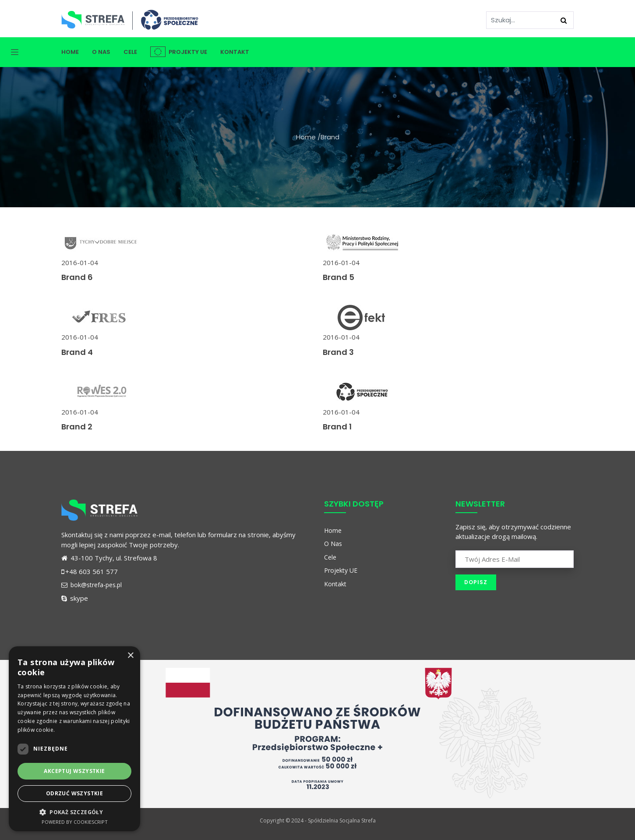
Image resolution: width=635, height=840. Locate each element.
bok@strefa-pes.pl (92, 585)
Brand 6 (77, 277)
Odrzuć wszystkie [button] (74, 793)
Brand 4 (77, 352)
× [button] (130, 656)
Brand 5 (339, 277)
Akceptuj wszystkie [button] (74, 771)
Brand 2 (77, 427)
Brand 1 (337, 427)
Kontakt (235, 52)
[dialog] (74, 739)
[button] (74, 812)
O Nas (101, 52)
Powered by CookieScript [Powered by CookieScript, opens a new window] (75, 822)
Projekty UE (179, 52)
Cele (130, 52)
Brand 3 (338, 352)
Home (70, 52)
